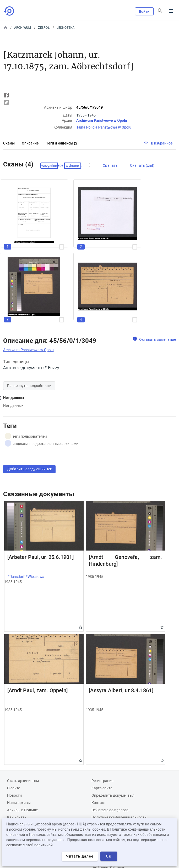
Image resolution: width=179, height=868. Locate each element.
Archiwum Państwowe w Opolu (102, 120)
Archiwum (23, 28)
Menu (171, 11)
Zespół (44, 28)
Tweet (6, 102)
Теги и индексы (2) (62, 143)
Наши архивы (19, 803)
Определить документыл (113, 795)
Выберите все (53, 166)
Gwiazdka (81, 627)
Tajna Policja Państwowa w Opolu (104, 127)
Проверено (74, 166)
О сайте (13, 788)
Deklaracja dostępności (110, 810)
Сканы (9, 143)
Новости (14, 795)
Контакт (99, 803)
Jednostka (66, 28)
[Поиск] (160, 11)
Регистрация (102, 781)
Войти (144, 11)
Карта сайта (102, 788)
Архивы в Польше (22, 810)
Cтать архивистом (23, 781)
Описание (30, 143)
